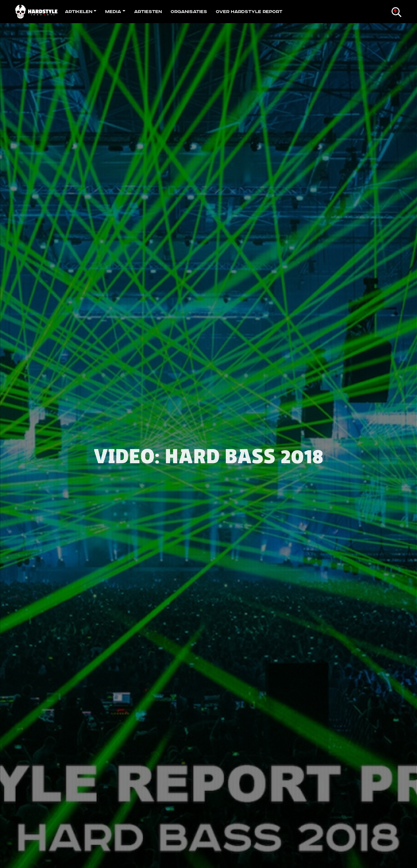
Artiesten (148, 12)
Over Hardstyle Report (249, 12)
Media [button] (113, 12)
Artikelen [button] (79, 12)
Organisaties (189, 12)
